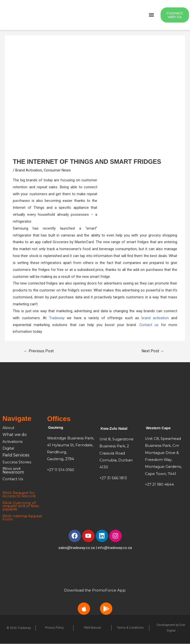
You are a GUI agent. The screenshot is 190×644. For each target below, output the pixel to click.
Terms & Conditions (130, 628)
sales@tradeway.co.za (77, 548)
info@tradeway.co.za (115, 548)
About (9, 428)
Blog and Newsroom (13, 471)
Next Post (153, 351)
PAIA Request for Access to (19, 495)
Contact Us (13, 479)
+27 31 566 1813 (113, 477)
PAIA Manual (92, 628)
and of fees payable (21, 508)
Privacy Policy (54, 628)
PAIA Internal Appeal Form (15, 518)
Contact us (149, 325)
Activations (13, 442)
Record (28, 496)
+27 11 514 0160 (61, 470)
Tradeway (57, 318)
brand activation (155, 318)
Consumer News (57, 170)
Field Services (16, 455)
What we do (15, 435)
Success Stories (17, 462)
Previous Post (39, 351)
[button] (152, 15)
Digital (8, 449)
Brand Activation (29, 170)
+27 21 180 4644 (160, 484)
